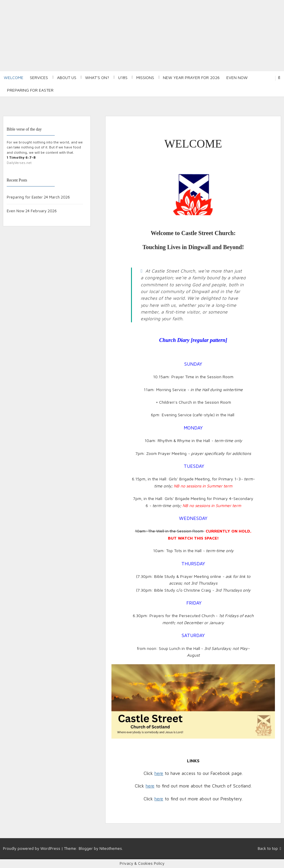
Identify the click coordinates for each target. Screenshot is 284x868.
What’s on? (97, 77)
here (159, 773)
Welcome (14, 77)
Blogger (86, 848)
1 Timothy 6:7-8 (21, 157)
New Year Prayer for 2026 (191, 77)
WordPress (50, 848)
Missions (145, 77)
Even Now (237, 77)
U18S (123, 77)
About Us (67, 77)
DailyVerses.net (19, 163)
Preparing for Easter (30, 90)
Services (39, 77)
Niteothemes (111, 848)
